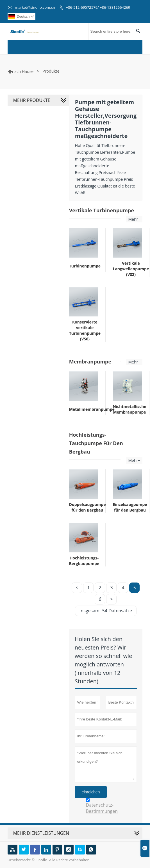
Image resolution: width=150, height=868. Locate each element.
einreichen (91, 792)
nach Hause (23, 71)
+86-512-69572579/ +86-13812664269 (98, 7)
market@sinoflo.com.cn (35, 7)
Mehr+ (134, 219)
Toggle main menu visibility (133, 46)
